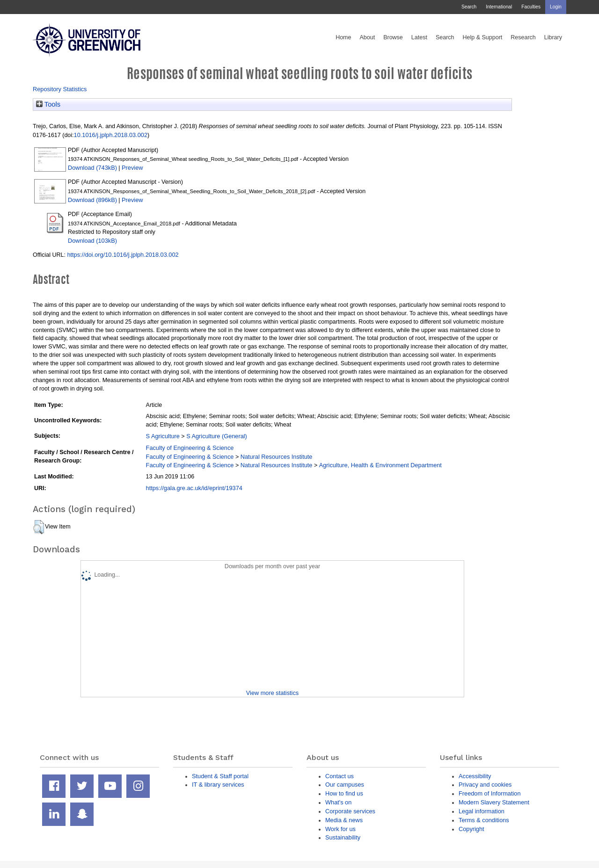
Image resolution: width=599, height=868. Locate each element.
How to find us (344, 793)
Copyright (471, 829)
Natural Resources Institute (277, 457)
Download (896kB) (92, 200)
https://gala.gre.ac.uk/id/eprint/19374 (194, 488)
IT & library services (218, 785)
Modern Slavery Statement (494, 802)
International (499, 7)
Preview (132, 168)
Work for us (340, 829)
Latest (419, 37)
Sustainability (343, 837)
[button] (39, 527)
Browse (393, 37)
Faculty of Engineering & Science (190, 448)
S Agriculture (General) (217, 436)
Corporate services (350, 811)
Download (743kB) (92, 168)
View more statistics (272, 693)
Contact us (340, 776)
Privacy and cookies (485, 785)
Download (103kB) (92, 241)
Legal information (482, 811)
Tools (48, 104)
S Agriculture (163, 436)
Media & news (344, 820)
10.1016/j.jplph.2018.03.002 (111, 135)
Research (523, 37)
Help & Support (483, 37)
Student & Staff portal (220, 776)
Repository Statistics (60, 89)
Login (556, 7)
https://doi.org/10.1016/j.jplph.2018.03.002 (123, 255)
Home (343, 37)
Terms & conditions (484, 820)
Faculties (531, 7)
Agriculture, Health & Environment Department (380, 465)
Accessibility (475, 776)
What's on (338, 802)
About (367, 37)
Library (553, 37)
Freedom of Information (490, 793)
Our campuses (345, 785)
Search (469, 7)
